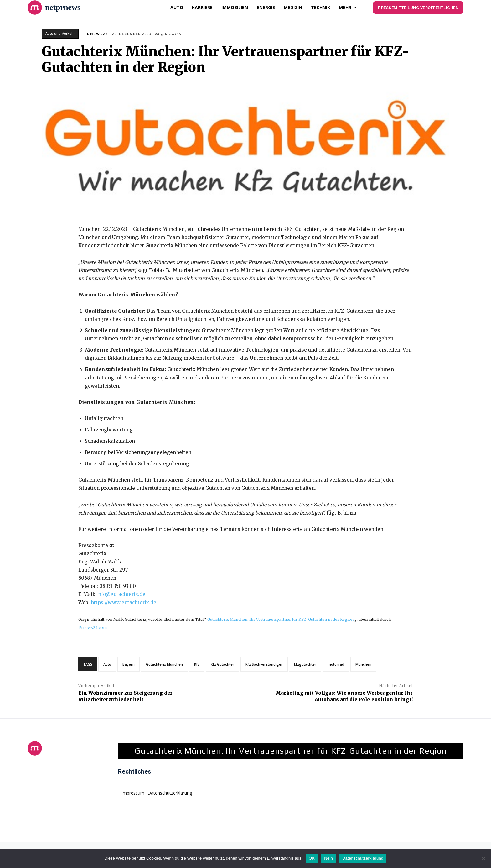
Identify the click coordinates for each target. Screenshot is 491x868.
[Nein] (483, 858)
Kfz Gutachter (222, 664)
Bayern (129, 664)
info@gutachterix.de (121, 594)
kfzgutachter (305, 664)
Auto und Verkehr (60, 34)
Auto (107, 664)
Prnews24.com (93, 627)
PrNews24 (96, 34)
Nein (328, 858)
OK (312, 858)
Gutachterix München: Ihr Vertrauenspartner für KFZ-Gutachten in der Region (280, 619)
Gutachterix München (164, 664)
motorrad (336, 664)
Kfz (197, 664)
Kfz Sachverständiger (264, 664)
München (363, 664)
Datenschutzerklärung (363, 858)
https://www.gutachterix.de (124, 602)
